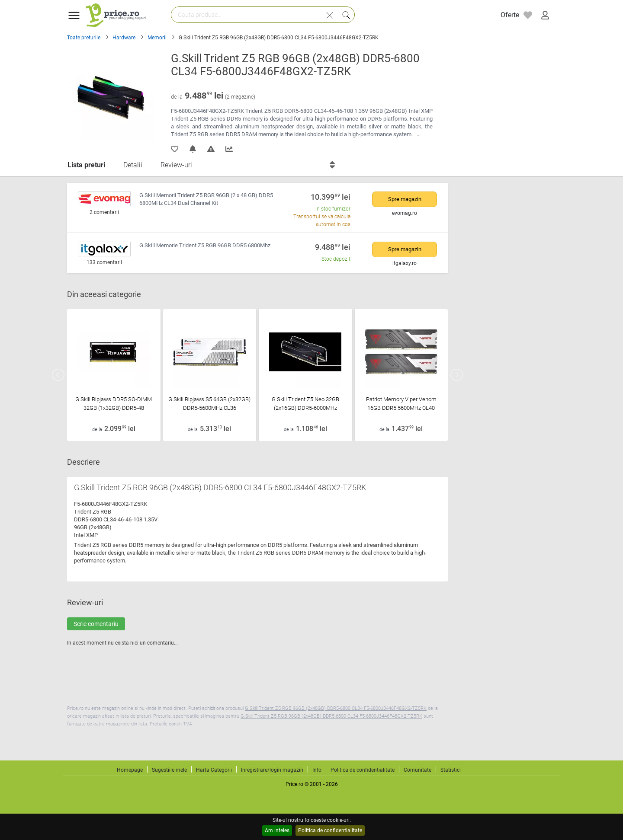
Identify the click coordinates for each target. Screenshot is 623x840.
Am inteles (277, 830)
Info (317, 770)
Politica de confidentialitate (330, 830)
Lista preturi (86, 165)
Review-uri (176, 165)
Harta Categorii (214, 770)
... (419, 134)
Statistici (451, 770)
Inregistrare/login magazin (272, 770)
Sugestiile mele (169, 770)
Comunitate (417, 770)
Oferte (510, 15)
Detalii (133, 165)
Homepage (130, 770)
